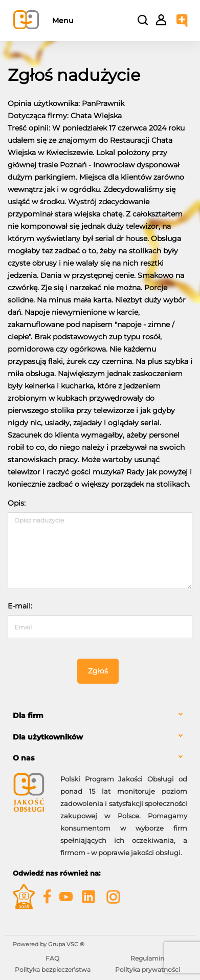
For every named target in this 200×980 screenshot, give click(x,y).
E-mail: (20, 606)
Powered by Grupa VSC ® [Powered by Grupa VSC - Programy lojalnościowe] (49, 944)
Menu (63, 20)
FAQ (52, 958)
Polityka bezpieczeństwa (53, 970)
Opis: (17, 503)
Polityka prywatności (148, 970)
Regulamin (147, 958)
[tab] (100, 716)
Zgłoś (98, 671)
